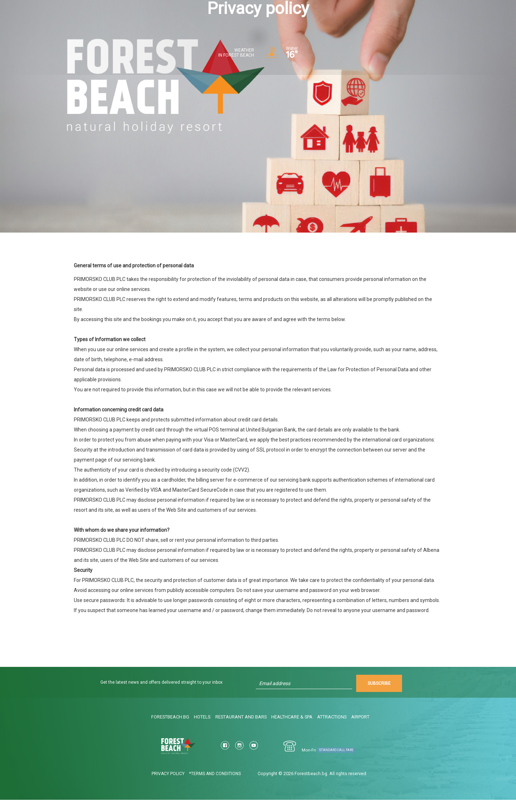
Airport (364, 730)
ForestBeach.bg (169, 730)
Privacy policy (159, 786)
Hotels (202, 730)
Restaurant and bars (242, 730)
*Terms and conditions (206, 786)
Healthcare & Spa (293, 730)
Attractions (333, 730)
